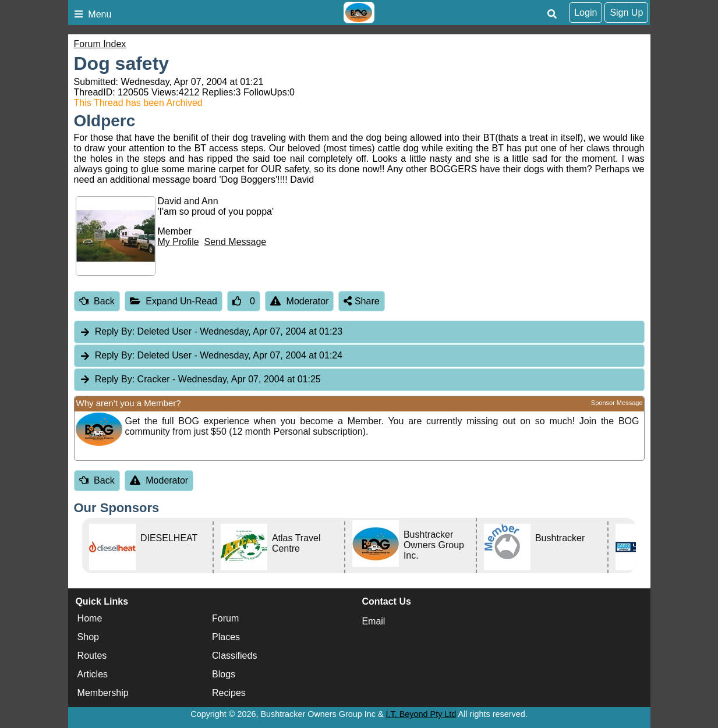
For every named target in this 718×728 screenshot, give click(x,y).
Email (373, 621)
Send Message (236, 242)
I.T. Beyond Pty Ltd (421, 714)
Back (97, 301)
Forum (225, 618)
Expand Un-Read (174, 301)
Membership (103, 693)
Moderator (300, 301)
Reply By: (115, 331)
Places (226, 637)
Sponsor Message (617, 403)
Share (361, 301)
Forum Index (100, 44)
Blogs (224, 674)
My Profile (178, 242)
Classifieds (234, 656)
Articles (93, 674)
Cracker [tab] (200, 380)
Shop (88, 637)
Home (90, 618)
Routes (92, 656)
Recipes (229, 693)
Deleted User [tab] (211, 332)
